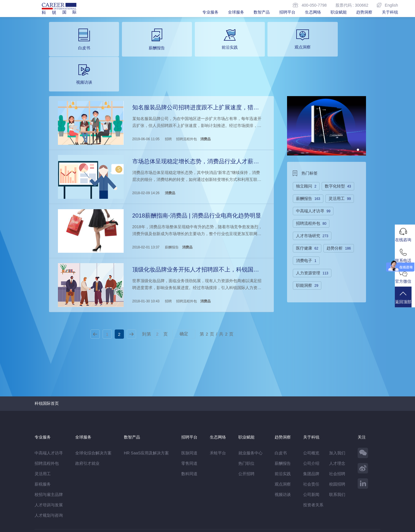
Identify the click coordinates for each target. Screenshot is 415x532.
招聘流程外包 (186, 103)
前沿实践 (283, 433)
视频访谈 (283, 454)
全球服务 (236, 12)
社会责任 (311, 444)
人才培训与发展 (49, 464)
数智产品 (262, 12)
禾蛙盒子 (83, 501)
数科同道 (189, 433)
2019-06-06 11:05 (146, 103)
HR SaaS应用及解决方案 (146, 413)
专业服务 (210, 12)
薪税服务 (43, 444)
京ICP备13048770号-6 (158, 525)
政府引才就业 (87, 423)
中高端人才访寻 (49, 413)
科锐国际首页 (47, 363)
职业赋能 (339, 12)
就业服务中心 (250, 413)
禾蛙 (98, 501)
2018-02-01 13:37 (146, 209)
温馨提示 (97, 514)
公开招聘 (246, 433)
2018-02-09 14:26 (146, 156)
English (387, 5)
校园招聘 (337, 444)
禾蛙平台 (218, 413)
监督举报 (119, 514)
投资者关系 (313, 464)
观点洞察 (283, 444)
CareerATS (115, 501)
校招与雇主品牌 (49, 454)
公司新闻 (311, 454)
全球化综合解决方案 (93, 413)
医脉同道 (189, 413)
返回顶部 (405, 300)
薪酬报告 (171, 209)
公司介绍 (311, 423)
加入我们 (337, 413)
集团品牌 (311, 433)
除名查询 (140, 514)
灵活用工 (43, 433)
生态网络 (313, 12)
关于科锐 (390, 12)
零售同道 (189, 423)
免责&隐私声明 (48, 514)
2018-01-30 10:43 (146, 261)
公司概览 (311, 413)
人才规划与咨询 (49, 475)
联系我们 (337, 454)
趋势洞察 (364, 12)
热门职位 (246, 423)
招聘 (168, 103)
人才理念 (337, 423)
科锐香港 (136, 501)
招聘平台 (287, 12)
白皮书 (281, 413)
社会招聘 (337, 433)
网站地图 (75, 514)
